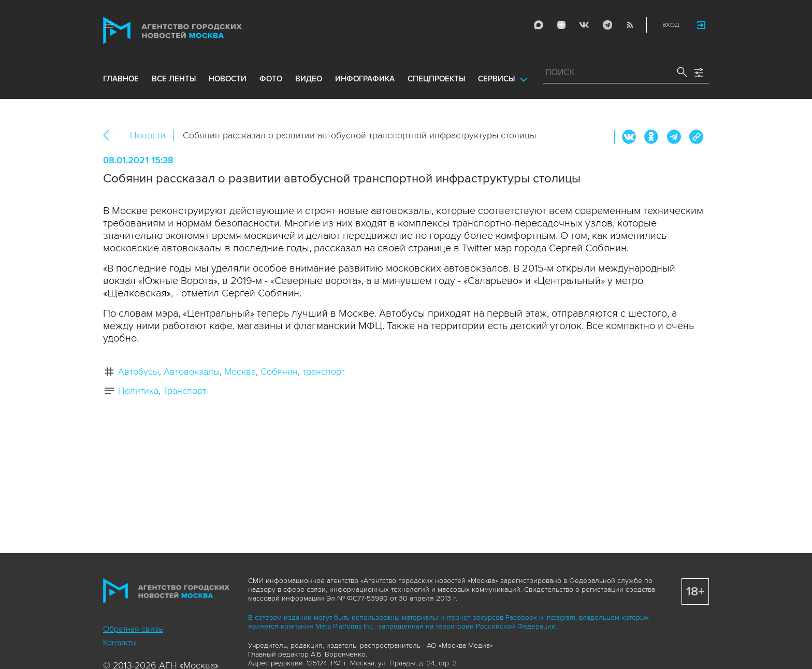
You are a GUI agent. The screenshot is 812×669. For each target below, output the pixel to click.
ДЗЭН (561, 25)
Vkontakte (584, 25)
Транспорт (185, 391)
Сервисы (496, 79)
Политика (138, 391)
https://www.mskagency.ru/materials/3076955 (696, 137)
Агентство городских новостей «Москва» (192, 30)
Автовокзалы (192, 372)
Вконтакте (629, 137)
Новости (148, 135)
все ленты (174, 79)
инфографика (365, 79)
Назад (113, 136)
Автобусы (139, 372)
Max (539, 25)
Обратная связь (133, 629)
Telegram (607, 25)
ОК (651, 137)
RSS (630, 25)
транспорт (324, 372)
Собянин (279, 372)
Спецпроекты (436, 79)
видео (309, 79)
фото (271, 79)
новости (228, 79)
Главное (121, 79)
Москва (240, 372)
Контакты (120, 643)
